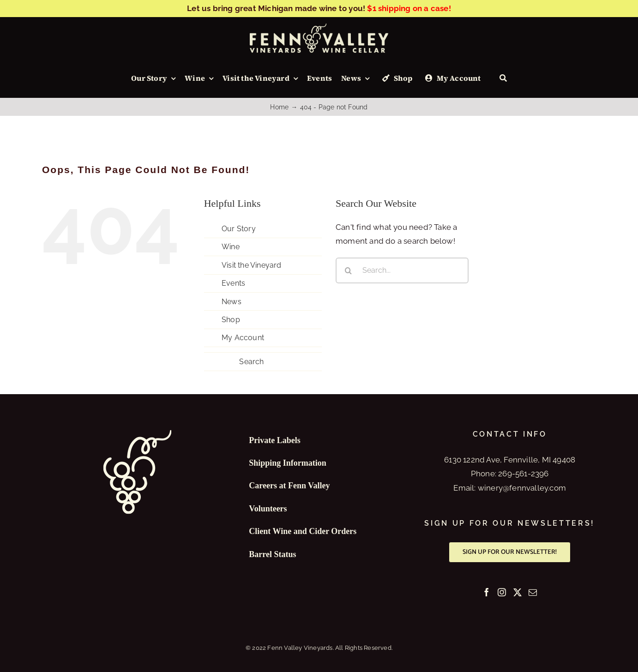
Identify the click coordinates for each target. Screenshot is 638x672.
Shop (231, 320)
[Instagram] (502, 592)
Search (251, 362)
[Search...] (402, 270)
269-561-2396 (523, 474)
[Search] (503, 78)
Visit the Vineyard (252, 265)
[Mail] (533, 592)
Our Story (239, 229)
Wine (231, 247)
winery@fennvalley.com (522, 488)
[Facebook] (487, 592)
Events (233, 283)
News (232, 302)
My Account (243, 338)
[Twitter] (518, 592)
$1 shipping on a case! (409, 8)
